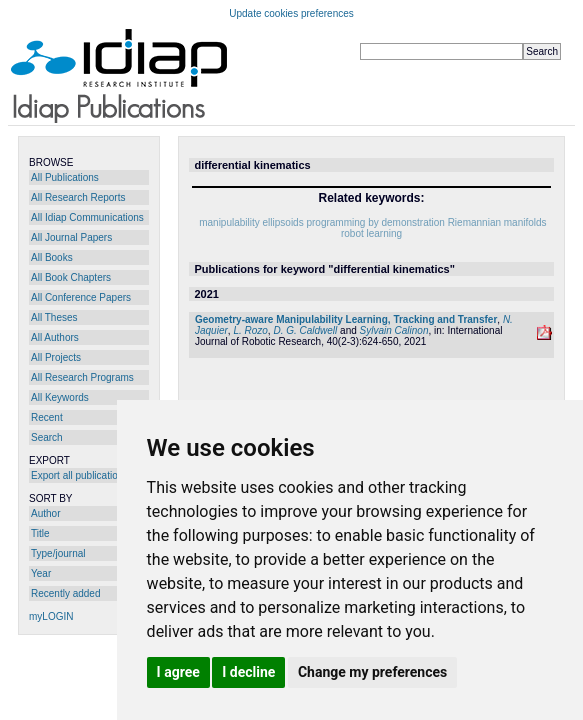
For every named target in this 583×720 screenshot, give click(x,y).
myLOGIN (51, 616)
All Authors (55, 337)
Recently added (66, 593)
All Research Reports (78, 197)
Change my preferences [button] (372, 672)
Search (47, 437)
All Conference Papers (81, 297)
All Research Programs (82, 377)
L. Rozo (250, 330)
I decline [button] (248, 672)
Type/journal (58, 553)
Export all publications (79, 475)
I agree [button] (178, 672)
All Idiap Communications (87, 217)
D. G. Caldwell (305, 330)
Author (45, 513)
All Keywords (60, 397)
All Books (52, 257)
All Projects (56, 357)
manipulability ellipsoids (251, 222)
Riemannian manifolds (497, 222)
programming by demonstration (375, 222)
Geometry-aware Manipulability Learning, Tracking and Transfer (346, 319)
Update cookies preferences (291, 13)
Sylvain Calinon (394, 330)
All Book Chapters (71, 277)
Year (41, 573)
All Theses (54, 317)
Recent (47, 417)
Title (40, 533)
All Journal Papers (71, 237)
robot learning (371, 233)
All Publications (65, 177)
